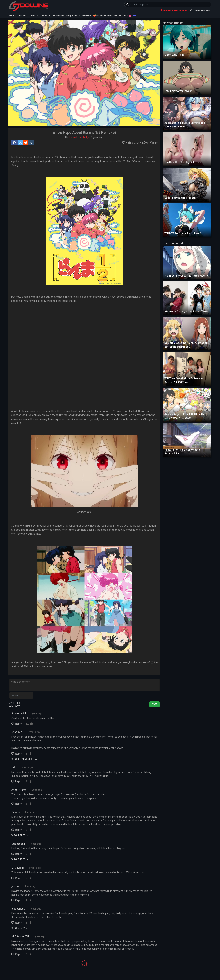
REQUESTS (72, 16)
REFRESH (15, 703)
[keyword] (168, 4)
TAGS (45, 16)
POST (155, 704)
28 (154, 143)
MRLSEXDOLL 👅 (123, 16)
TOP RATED (34, 16)
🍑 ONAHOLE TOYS (103, 16)
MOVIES (61, 16)
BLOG (52, 16)
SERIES (12, 16)
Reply (17, 724)
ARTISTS (22, 16)
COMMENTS (85, 16)
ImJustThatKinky (79, 137)
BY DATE (15, 706)
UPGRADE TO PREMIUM (174, 10)
